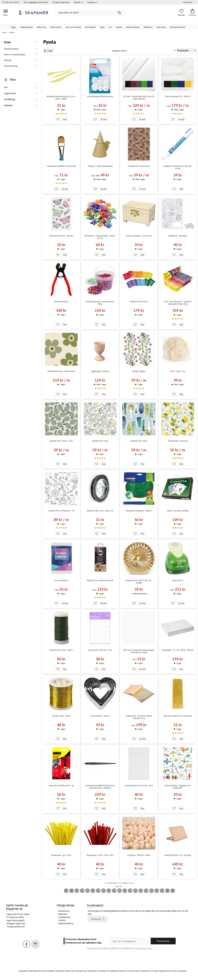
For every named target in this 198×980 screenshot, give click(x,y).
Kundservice (64, 911)
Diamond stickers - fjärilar (61, 236)
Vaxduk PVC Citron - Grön (61, 441)
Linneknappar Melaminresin (100, 96)
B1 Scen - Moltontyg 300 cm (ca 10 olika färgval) (139, 98)
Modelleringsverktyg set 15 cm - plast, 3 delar (61, 98)
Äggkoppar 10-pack (100, 371)
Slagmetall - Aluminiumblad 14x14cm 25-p (139, 717)
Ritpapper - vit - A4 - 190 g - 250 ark (178, 650)
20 (87, 891)
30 (141, 891)
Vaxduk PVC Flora (100, 441)
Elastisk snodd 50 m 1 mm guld (178, 716)
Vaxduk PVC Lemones (178, 441)
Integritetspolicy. (144, 948)
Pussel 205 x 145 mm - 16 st (100, 650)
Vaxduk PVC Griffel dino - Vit (61, 511)
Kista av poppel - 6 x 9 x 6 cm (139, 236)
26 (119, 891)
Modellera (148, 27)
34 (162, 891)
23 (103, 891)
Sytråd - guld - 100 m (61, 716)
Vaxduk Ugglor (139, 371)
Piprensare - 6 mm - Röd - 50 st (100, 855)
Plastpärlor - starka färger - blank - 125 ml (100, 237)
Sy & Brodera (90, 27)
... (72, 891)
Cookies (62, 920)
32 (151, 891)
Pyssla (13, 27)
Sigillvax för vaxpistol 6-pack (100, 580)
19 (82, 891)
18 (77, 891)
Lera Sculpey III (61, 580)
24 (109, 891)
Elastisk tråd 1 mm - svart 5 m (100, 511)
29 (135, 891)
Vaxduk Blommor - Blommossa (61, 371)
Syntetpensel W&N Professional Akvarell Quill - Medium (100, 787)
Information (188, 2)
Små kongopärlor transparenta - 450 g (100, 303)
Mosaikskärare (61, 302)
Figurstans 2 (178, 580)
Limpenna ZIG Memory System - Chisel (178, 167)
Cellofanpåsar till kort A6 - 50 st (139, 786)
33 (157, 891)
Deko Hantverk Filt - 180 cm (178, 96)
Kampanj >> (92, 2)
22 (98, 891)
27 (125, 891)
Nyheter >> (78, 2)
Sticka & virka (56, 27)
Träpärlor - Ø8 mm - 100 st (139, 855)
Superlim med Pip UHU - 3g (61, 786)
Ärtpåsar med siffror (139, 302)
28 (130, 891)
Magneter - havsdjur (178, 236)
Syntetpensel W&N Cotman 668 (61, 166)
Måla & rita (41, 27)
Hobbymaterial (26, 27)
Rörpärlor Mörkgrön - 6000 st (139, 511)
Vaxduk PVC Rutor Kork (139, 166)
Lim (110, 27)
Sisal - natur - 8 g (178, 371)
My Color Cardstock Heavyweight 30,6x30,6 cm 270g (139, 651)
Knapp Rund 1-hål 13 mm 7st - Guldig (139, 582)
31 (146, 891)
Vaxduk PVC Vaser (139, 441)
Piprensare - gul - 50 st (61, 855)
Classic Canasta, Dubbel (178, 511)
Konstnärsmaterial (177, 27)
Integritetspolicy (66, 923)
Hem (4, 32)
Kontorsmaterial (133, 27)
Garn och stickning (73, 27)
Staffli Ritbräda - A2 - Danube (178, 855)
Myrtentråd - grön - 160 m (61, 650)
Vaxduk (119, 27)
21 (93, 891)
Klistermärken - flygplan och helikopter (178, 787)
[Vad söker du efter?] (90, 13)
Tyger (102, 27)
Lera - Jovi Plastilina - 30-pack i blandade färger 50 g (178, 303)
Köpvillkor (63, 914)
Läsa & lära (161, 27)
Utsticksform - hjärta (100, 716)
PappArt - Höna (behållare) (100, 166)
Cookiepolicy (64, 917)
